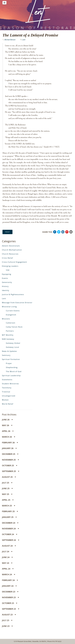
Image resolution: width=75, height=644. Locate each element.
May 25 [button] (7, 494)
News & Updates (9, 351)
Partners (10, 331)
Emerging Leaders (10, 266)
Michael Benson (10, 40)
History (5, 286)
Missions (6, 319)
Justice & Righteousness (13, 294)
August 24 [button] (9, 546)
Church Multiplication (12, 250)
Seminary (6, 355)
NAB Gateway (8, 339)
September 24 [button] (11, 540)
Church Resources (10, 254)
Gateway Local (13, 347)
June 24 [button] (7, 557)
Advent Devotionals (11, 246)
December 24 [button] (10, 523)
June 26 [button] (7, 420)
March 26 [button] (9, 437)
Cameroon (11, 323)
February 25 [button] (10, 511)
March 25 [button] (9, 506)
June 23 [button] (7, 626)
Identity (6, 290)
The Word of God (14, 371)
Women (5, 400)
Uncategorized (9, 396)
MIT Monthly (8, 335)
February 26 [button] (10, 443)
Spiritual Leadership (11, 376)
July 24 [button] (7, 551)
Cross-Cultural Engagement (14, 262)
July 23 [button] (7, 620)
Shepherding (12, 367)
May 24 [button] (7, 563)
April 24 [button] (8, 569)
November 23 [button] (10, 597)
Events (5, 278)
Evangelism (11, 315)
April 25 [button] (8, 500)
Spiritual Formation (11, 359)
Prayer (9, 363)
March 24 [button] (9, 574)
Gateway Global (13, 343)
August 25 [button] (9, 477)
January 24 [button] (9, 586)
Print (7, 232)
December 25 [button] (10, 454)
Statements (7, 380)
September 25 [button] (11, 471)
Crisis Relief (7, 258)
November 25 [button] (10, 460)
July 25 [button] (7, 483)
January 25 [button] (9, 517)
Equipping (7, 274)
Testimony (7, 388)
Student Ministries (10, 384)
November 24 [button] (10, 529)
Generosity (7, 282)
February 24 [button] (10, 580)
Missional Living (9, 307)
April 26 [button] (8, 431)
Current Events (13, 311)
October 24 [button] (10, 534)
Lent (24, 40)
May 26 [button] (7, 425)
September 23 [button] (11, 609)
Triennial (6, 392)
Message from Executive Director (17, 303)
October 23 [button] (10, 603)
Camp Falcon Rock (14, 327)
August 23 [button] (9, 615)
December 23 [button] (10, 592)
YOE (8, 270)
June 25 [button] (7, 488)
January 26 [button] (9, 448)
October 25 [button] (10, 465)
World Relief (8, 404)
